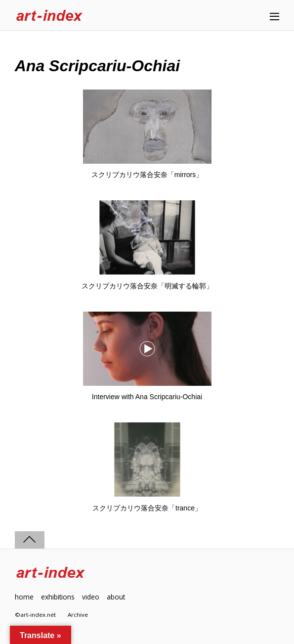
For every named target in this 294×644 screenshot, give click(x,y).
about (116, 597)
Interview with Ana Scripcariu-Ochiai (147, 397)
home (24, 597)
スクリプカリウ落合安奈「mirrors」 (147, 175)
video (91, 597)
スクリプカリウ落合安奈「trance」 (147, 508)
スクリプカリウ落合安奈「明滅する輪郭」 (147, 286)
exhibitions (58, 597)
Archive (78, 615)
